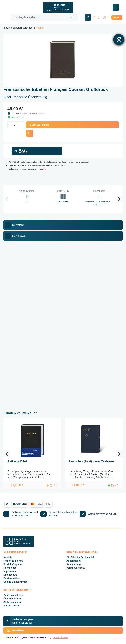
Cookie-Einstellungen (15, 582)
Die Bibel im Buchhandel (80, 557)
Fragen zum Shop (13, 561)
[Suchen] (72, 17)
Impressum (10, 571)
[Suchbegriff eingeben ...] (39, 17)
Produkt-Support (13, 564)
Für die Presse (12, 606)
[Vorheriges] (7, 199)
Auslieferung (74, 564)
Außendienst (73, 561)
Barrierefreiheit (12, 578)
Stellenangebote (12, 602)
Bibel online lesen (13, 595)
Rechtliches (10, 568)
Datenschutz (10, 575)
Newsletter (14, 630)
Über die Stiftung (13, 599)
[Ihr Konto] (99, 17)
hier (45, 169)
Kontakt (8, 557)
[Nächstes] (119, 199)
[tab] (63, 225)
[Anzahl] (16, 125)
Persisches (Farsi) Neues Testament (92, 461)
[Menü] (116, 7)
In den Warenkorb (72, 125)
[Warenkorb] (113, 17)
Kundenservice (15, 552)
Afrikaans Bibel (17, 461)
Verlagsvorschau (76, 568)
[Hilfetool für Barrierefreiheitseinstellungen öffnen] (119, 39)
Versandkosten (38, 113)
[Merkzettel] (94, 17)
